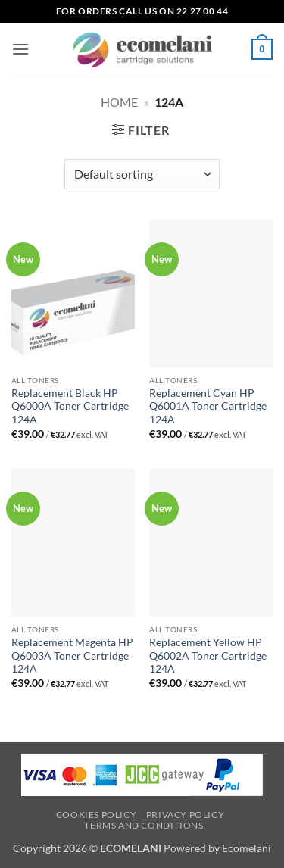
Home (119, 102)
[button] (20, 49)
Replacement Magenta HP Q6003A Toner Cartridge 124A (72, 656)
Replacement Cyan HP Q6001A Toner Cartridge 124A (208, 406)
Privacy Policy (186, 815)
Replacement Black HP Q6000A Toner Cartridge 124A (70, 406)
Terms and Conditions (144, 825)
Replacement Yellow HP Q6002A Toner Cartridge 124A (208, 656)
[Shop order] (142, 174)
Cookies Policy (97, 815)
